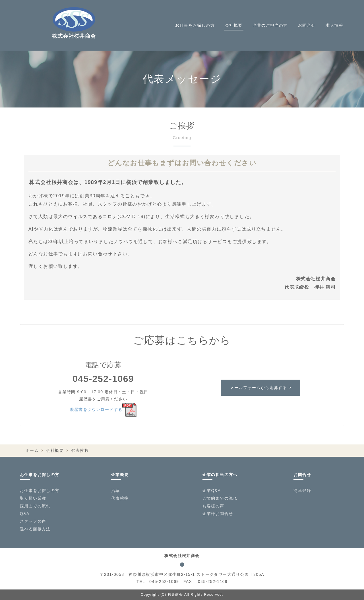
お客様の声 (213, 506)
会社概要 (234, 25)
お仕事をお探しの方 (195, 25)
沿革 (116, 491)
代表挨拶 (120, 498)
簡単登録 (302, 491)
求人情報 (334, 25)
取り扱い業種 (33, 498)
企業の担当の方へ (220, 475)
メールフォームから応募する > (261, 388)
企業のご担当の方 (270, 25)
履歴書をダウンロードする (103, 409)
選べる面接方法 (35, 529)
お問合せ (307, 25)
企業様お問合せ (218, 514)
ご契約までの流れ (220, 498)
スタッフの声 (33, 521)
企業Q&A (212, 491)
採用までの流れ (35, 506)
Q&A (25, 514)
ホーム (32, 450)
